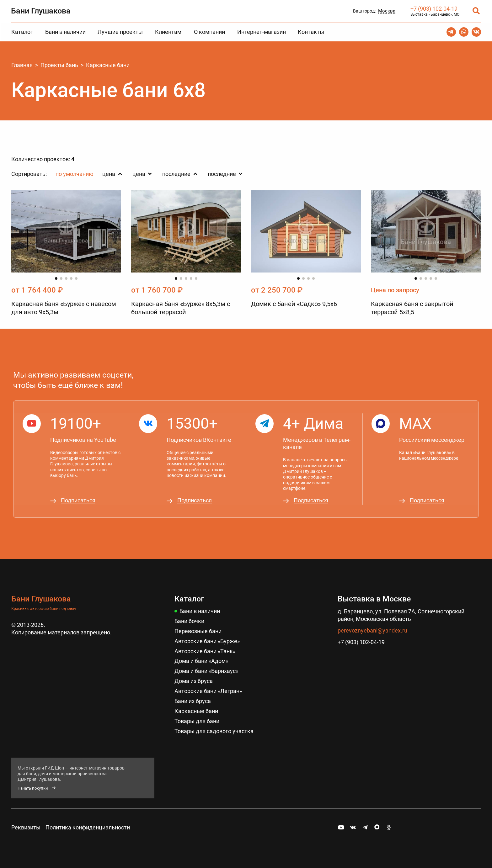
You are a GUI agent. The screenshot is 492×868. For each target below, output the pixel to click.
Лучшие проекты (120, 32)
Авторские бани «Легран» (208, 688)
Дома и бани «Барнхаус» (206, 669)
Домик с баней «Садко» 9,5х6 (294, 304)
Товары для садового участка (214, 728)
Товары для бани (197, 718)
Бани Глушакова (41, 11)
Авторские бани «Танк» (205, 649)
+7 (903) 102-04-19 (434, 9)
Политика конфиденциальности (88, 824)
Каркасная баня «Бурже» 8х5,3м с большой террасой (181, 308)
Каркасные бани (196, 708)
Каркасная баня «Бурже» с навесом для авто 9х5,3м (64, 308)
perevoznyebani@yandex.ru (372, 629)
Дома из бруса (194, 678)
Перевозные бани (198, 629)
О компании (209, 32)
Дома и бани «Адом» (201, 659)
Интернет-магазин (262, 32)
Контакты (311, 32)
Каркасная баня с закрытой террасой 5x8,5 (412, 308)
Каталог (22, 32)
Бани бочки (189, 619)
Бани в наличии (65, 32)
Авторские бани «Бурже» (207, 639)
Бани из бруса (193, 698)
